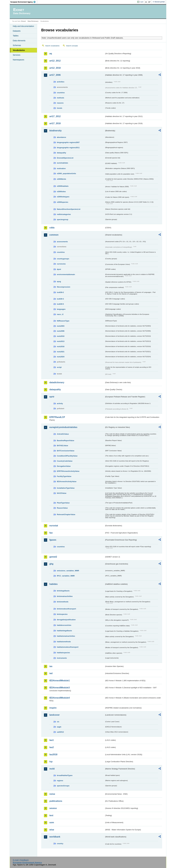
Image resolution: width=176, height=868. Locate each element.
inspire (53, 708)
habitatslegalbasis (64, 631)
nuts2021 (61, 352)
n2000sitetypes (63, 197)
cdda (52, 228)
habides (53, 584)
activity (60, 403)
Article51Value (63, 434)
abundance (61, 137)
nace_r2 (60, 314)
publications (56, 801)
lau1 (52, 740)
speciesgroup (62, 219)
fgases (53, 540)
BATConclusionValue (66, 451)
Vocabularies (19, 50)
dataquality (61, 153)
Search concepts (72, 46)
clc (58, 722)
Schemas (17, 45)
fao (51, 533)
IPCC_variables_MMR (66, 576)
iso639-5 (60, 304)
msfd (52, 769)
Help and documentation (23, 26)
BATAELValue (62, 446)
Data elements (19, 41)
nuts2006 (61, 331)
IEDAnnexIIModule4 (60, 698)
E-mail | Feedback (21, 860)
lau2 (52, 747)
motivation (61, 168)
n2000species (62, 202)
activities (61, 82)
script (59, 367)
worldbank (55, 837)
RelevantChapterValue (66, 514)
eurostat (54, 526)
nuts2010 (61, 336)
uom (52, 822)
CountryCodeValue (65, 461)
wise (52, 830)
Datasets (17, 31)
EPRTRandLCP (57, 417)
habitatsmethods (64, 642)
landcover (55, 715)
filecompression (64, 287)
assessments (62, 242)
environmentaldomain (66, 274)
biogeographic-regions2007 (68, 142)
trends (60, 108)
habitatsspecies (63, 653)
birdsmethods (63, 602)
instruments (62, 658)
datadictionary (57, 382)
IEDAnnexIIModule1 (60, 681)
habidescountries (64, 625)
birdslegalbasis (63, 591)
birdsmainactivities (65, 596)
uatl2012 (60, 732)
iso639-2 (60, 292)
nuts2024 (61, 357)
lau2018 (53, 754)
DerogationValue (64, 466)
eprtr (52, 397)
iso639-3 (60, 299)
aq (51, 54)
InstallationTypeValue (66, 488)
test (51, 815)
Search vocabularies (52, 46)
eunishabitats (62, 163)
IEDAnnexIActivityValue (67, 481)
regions (60, 781)
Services (17, 55)
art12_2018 (55, 68)
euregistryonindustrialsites (63, 427)
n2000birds (61, 179)
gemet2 (53, 557)
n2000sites (61, 192)
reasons (60, 103)
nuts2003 (61, 326)
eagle (59, 727)
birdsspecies (62, 614)
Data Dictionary (33, 21)
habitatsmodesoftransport (68, 647)
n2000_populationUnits (66, 173)
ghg (51, 564)
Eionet (23, 21)
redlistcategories (64, 214)
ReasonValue (62, 508)
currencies (61, 264)
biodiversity (55, 131)
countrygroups (63, 259)
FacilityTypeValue (64, 476)
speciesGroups (63, 786)
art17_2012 (55, 116)
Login (142, 2)
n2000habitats (63, 186)
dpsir (59, 269)
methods (60, 98)
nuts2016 (61, 346)
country (60, 844)
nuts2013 (61, 341)
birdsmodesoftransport (66, 609)
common (54, 235)
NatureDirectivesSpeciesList (69, 209)
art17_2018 (55, 123)
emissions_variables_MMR (68, 571)
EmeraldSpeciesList (65, 158)
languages (61, 309)
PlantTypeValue (63, 503)
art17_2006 (55, 75)
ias (51, 666)
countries (61, 93)
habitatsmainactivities (66, 636)
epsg (59, 281)
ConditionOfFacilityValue (67, 456)
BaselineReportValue (65, 441)
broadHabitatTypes (65, 775)
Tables (16, 36)
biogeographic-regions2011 (68, 148)
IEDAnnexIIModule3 (60, 688)
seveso (53, 808)
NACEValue (62, 493)
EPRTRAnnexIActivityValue (68, 471)
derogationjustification (66, 620)
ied (51, 673)
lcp (51, 762)
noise (52, 794)
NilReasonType (63, 321)
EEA (24, 2)
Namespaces (18, 60)
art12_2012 (55, 61)
